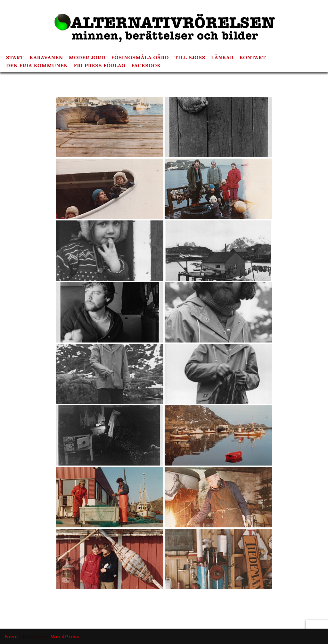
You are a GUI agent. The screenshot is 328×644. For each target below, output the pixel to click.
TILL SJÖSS (191, 58)
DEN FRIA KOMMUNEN (37, 66)
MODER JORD (87, 58)
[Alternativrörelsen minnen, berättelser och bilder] (164, 25)
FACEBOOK (146, 66)
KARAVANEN (46, 58)
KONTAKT (254, 58)
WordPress (65, 636)
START (15, 58)
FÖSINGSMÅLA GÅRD (140, 58)
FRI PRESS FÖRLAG (100, 66)
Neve (11, 636)
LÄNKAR (223, 58)
